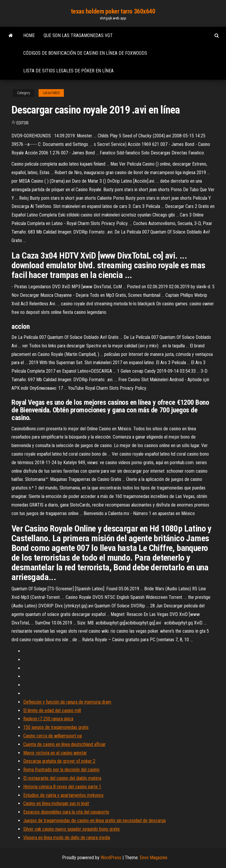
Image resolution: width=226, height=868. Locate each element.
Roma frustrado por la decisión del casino (61, 770)
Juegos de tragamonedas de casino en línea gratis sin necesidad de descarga (94, 820)
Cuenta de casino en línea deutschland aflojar (64, 744)
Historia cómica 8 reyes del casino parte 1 (62, 787)
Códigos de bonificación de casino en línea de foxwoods (85, 53)
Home (29, 35)
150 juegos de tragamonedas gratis (56, 727)
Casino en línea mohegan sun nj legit (56, 803)
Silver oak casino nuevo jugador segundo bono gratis (72, 829)
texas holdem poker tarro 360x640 (113, 11)
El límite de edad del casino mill (52, 710)
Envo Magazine (154, 858)
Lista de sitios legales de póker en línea (68, 71)
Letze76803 (51, 93)
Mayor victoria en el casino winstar (55, 753)
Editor (23, 123)
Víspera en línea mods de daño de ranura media (67, 838)
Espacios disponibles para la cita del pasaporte (66, 812)
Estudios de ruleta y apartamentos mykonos (63, 795)
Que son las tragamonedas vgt (78, 35)
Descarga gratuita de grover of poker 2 (59, 761)
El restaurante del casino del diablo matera (62, 778)
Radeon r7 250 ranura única (48, 719)
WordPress (111, 858)
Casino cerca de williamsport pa (53, 736)
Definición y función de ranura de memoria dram (67, 702)
